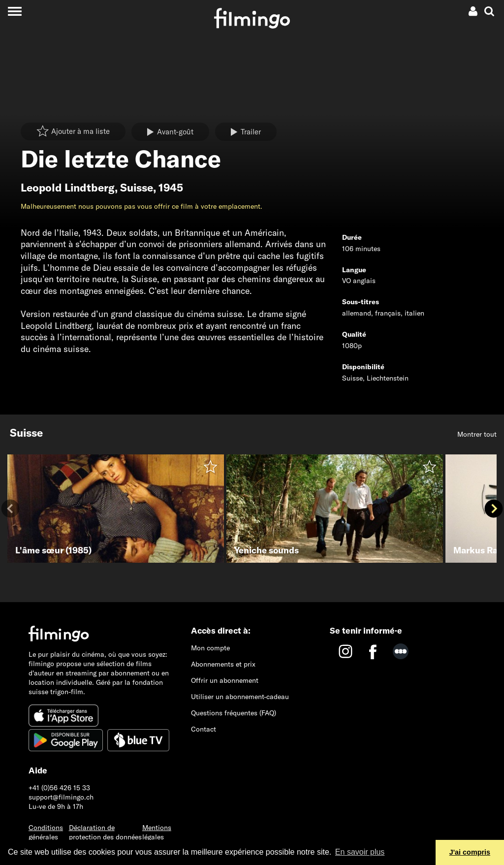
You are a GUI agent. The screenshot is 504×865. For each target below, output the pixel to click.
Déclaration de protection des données (105, 832)
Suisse (137, 188)
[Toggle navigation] (15, 11)
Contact (204, 729)
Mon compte (210, 648)
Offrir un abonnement (225, 680)
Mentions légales (157, 832)
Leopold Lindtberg (68, 188)
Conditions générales (46, 832)
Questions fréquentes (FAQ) (234, 713)
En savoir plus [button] (360, 852)
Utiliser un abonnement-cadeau (240, 697)
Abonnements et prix (223, 664)
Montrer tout (477, 434)
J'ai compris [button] (470, 852)
